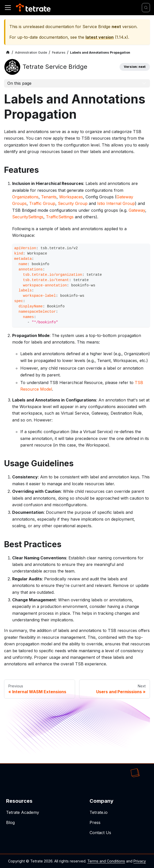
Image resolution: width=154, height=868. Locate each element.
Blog (10, 822)
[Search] (146, 8)
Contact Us (100, 833)
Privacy (140, 861)
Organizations (25, 197)
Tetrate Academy (23, 812)
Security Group (73, 203)
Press (95, 822)
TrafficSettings (60, 217)
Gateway (137, 210)
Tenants (49, 197)
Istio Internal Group (116, 203)
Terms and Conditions (106, 861)
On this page (19, 83)
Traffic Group (42, 203)
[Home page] (8, 52)
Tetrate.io (99, 812)
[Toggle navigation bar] (8, 8)
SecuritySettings (28, 217)
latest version (100, 37)
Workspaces (71, 197)
